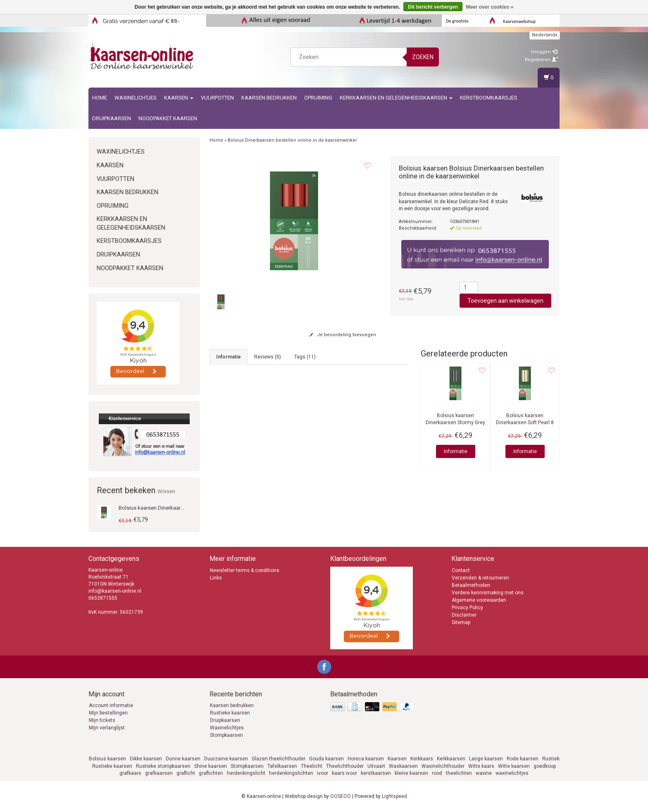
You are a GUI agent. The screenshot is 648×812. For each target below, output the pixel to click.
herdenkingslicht (246, 773)
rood (437, 773)
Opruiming (318, 98)
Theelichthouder (345, 766)
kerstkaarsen (376, 773)
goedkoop (545, 766)
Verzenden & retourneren (480, 578)
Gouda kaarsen (326, 759)
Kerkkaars (422, 759)
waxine (484, 773)
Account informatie (111, 705)
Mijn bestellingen (108, 713)
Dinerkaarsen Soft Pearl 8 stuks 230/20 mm (525, 423)
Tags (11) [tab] (305, 357)
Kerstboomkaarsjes (489, 98)
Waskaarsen (403, 766)
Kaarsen (179, 98)
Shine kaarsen (211, 766)
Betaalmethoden (471, 585)
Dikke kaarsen (146, 759)
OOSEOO (341, 796)
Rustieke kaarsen (230, 713)
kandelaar (311, 398)
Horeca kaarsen (366, 759)
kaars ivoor (344, 773)
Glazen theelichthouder (279, 759)
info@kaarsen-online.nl (115, 591)
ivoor (323, 773)
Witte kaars (481, 766)
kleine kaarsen (411, 773)
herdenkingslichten (291, 773)
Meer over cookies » (490, 7)
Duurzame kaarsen (226, 759)
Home (100, 98)
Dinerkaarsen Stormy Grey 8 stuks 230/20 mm (455, 423)
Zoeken (423, 57)
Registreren (542, 60)
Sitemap (461, 622)
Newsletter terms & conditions (245, 570)
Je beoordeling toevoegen (343, 335)
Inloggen (544, 52)
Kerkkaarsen (451, 759)
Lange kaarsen (486, 759)
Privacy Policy (467, 608)
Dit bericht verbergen (433, 7)
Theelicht (312, 766)
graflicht (186, 773)
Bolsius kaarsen (107, 759)
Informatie (456, 451)
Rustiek (551, 759)
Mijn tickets (102, 720)
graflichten (211, 773)
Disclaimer (464, 615)
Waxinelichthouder (443, 766)
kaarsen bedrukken (269, 98)
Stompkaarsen (226, 735)
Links (216, 578)
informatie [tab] (229, 357)
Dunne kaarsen (183, 759)
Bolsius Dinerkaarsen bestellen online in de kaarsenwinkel (292, 140)
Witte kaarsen (514, 766)
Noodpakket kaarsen (168, 118)
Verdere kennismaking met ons (488, 593)
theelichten (459, 773)
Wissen (166, 491)
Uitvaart (376, 766)
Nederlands (545, 35)
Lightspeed (394, 796)
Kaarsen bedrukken (232, 705)
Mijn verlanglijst (107, 728)
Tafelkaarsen (282, 766)
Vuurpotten (217, 98)
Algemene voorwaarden (479, 600)
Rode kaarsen (523, 759)
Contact (461, 570)
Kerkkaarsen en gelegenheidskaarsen (396, 98)
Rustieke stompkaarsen (163, 766)
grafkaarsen (159, 773)
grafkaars (130, 773)
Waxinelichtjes (136, 98)
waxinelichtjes (512, 773)
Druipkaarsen (112, 118)
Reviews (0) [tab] (268, 357)
